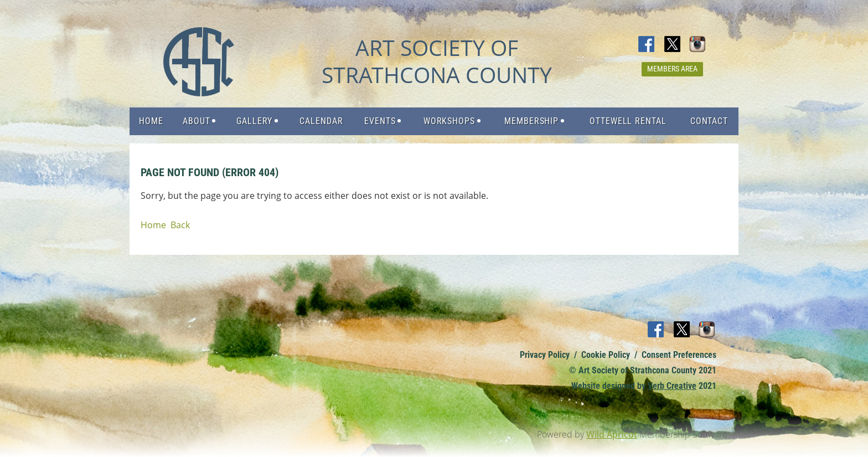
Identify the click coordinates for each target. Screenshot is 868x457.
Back (180, 225)
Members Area (672, 69)
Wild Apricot (612, 434)
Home (153, 225)
